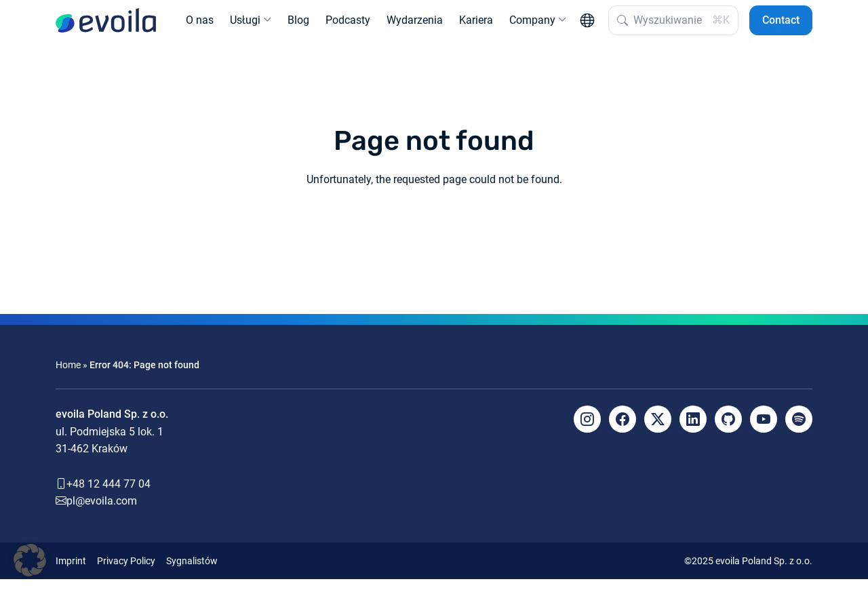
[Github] (728, 430)
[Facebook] (623, 430)
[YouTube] (764, 430)
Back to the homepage (434, 240)
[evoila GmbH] (106, 26)
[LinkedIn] (693, 430)
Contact (781, 25)
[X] (658, 430)
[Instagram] (587, 430)
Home (68, 376)
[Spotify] (799, 430)
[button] (30, 560)
